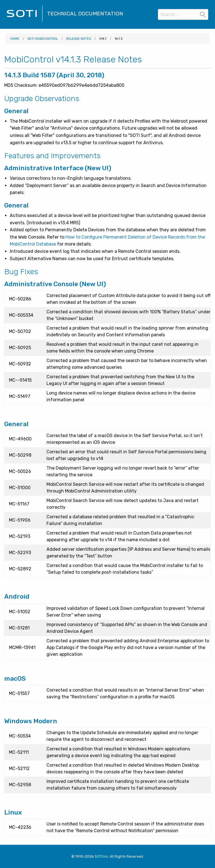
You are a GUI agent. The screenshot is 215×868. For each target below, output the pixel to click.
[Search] (183, 14)
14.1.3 (118, 39)
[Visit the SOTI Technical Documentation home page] (25, 21)
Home (15, 39)
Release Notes (79, 39)
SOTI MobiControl (43, 39)
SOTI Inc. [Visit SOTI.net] (102, 856)
